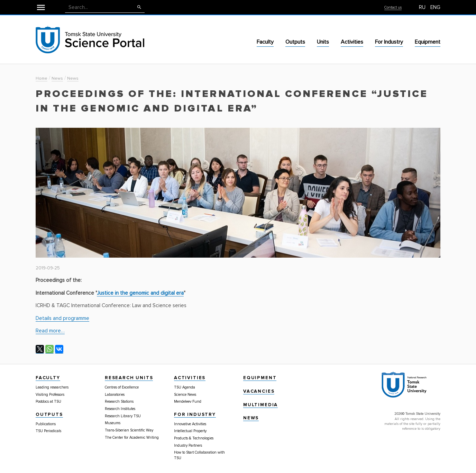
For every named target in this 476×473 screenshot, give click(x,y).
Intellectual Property (190, 431)
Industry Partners (188, 445)
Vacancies (259, 391)
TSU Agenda (185, 387)
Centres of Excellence (122, 387)
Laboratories (115, 395)
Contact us (393, 7)
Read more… (50, 331)
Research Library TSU (123, 416)
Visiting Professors (50, 395)
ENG (435, 7)
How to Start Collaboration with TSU (199, 455)
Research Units (129, 378)
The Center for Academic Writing (132, 438)
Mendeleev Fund (188, 401)
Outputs (295, 42)
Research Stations (119, 401)
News (57, 78)
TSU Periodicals (48, 431)
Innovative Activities (190, 424)
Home (42, 78)
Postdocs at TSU (48, 401)
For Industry (389, 42)
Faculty (265, 42)
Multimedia (260, 405)
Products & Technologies (194, 438)
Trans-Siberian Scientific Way (129, 430)
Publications (46, 424)
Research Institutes (120, 409)
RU (422, 7)
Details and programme (62, 318)
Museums (113, 423)
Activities (352, 42)
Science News (185, 395)
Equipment (428, 42)
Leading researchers (52, 387)
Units (323, 42)
